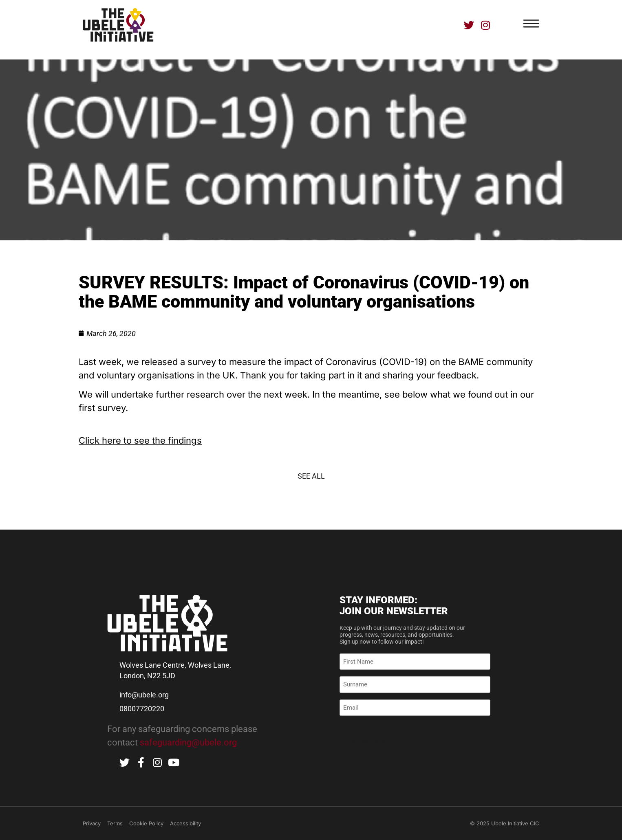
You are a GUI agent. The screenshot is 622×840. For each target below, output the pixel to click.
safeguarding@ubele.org (188, 742)
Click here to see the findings (140, 440)
